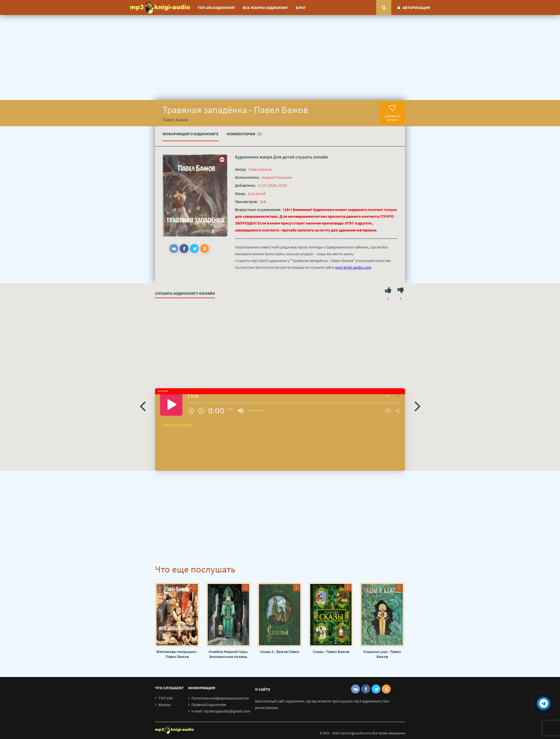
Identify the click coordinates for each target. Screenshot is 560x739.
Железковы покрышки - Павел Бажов (177, 654)
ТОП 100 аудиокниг (216, 7)
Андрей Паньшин (277, 177)
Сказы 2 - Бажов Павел (280, 651)
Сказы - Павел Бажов (331, 651)
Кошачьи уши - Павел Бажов (382, 654)
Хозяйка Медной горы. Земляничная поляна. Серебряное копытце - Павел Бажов (228, 654)
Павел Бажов (260, 169)
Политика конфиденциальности (220, 698)
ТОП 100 (165, 698)
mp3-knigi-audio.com (353, 267)
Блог (301, 7)
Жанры (164, 704)
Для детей (284, 157)
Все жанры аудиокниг (265, 7)
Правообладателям (209, 704)
